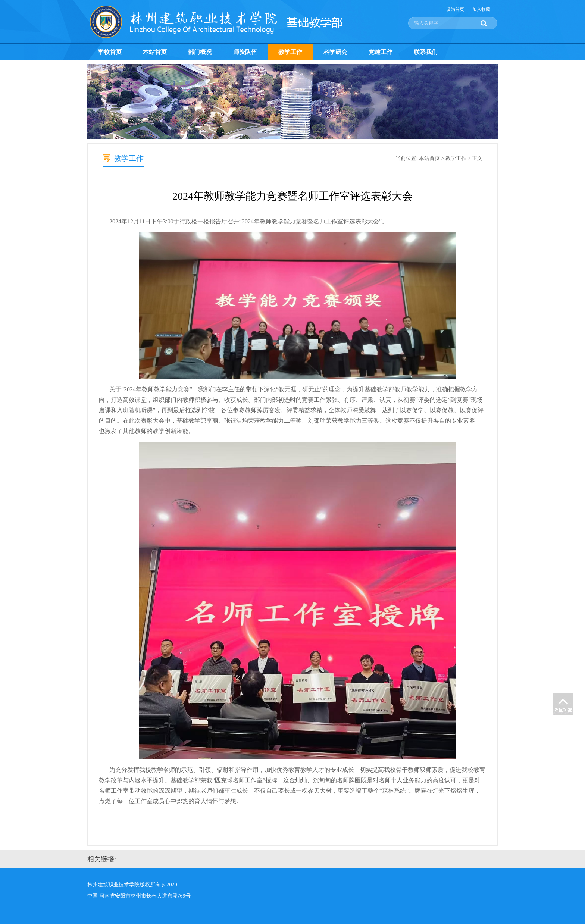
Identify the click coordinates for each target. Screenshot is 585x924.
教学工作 (290, 52)
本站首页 (155, 52)
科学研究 (335, 52)
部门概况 (200, 52)
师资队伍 (245, 52)
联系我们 (426, 52)
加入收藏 (481, 9)
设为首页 (455, 9)
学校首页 (110, 52)
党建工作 (381, 52)
